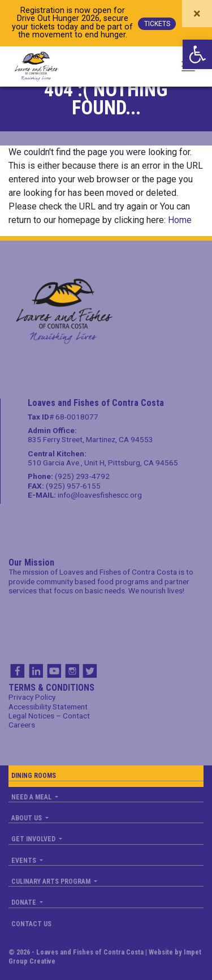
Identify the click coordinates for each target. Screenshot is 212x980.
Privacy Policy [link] (32, 697)
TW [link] (90, 671)
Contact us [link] (31, 924)
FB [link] (18, 671)
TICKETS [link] (157, 24)
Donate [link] (25, 902)
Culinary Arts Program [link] (52, 881)
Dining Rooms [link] (34, 776)
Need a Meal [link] (32, 797)
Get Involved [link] (34, 839)
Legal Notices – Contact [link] (49, 716)
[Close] (197, 14)
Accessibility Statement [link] (48, 707)
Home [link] (180, 220)
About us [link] (27, 818)
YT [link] (54, 671)
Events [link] (25, 861)
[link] (197, 54)
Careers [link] (22, 725)
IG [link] (72, 671)
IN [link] (36, 671)
